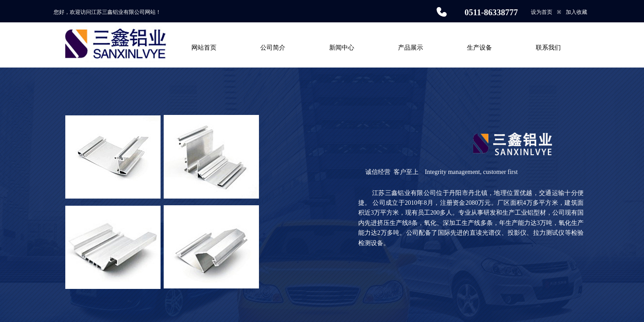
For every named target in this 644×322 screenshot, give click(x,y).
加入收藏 (576, 12)
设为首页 (542, 12)
